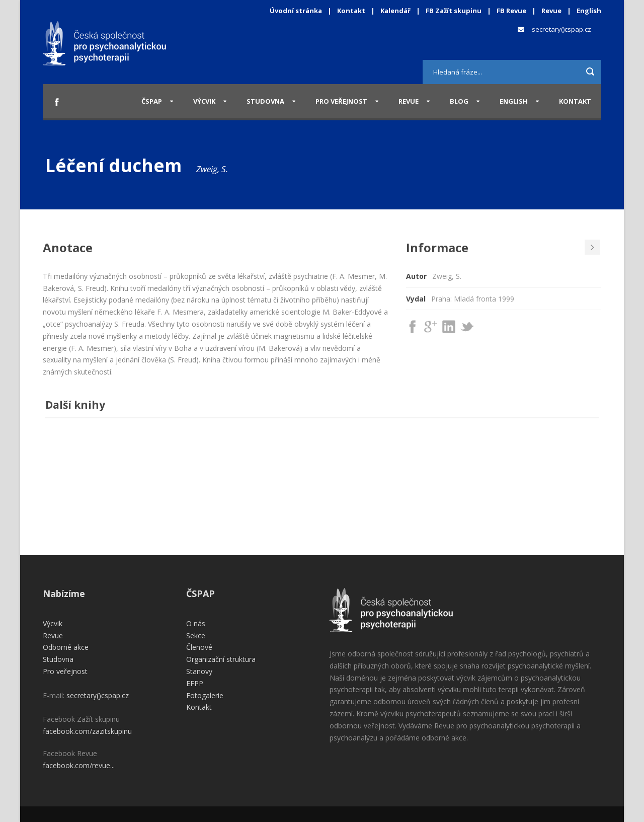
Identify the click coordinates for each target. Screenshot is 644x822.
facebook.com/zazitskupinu (87, 731)
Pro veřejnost (341, 101)
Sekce (196, 636)
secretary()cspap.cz (561, 29)
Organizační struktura (221, 659)
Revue (551, 11)
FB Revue (511, 11)
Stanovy (199, 671)
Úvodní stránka (296, 11)
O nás (196, 623)
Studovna (265, 101)
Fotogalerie (205, 695)
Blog (459, 101)
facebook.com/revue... (79, 765)
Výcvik (204, 101)
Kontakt (351, 11)
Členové (199, 647)
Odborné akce (66, 647)
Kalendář (396, 11)
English (589, 11)
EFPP (195, 683)
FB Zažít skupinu (454, 11)
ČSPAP (152, 101)
